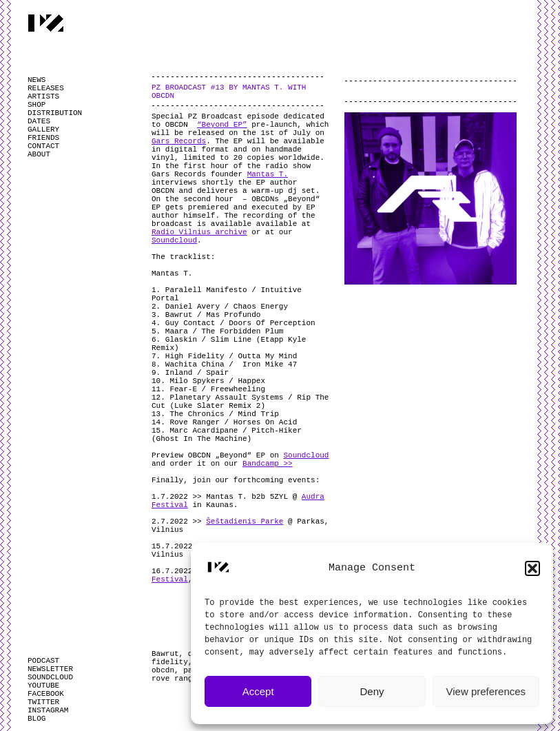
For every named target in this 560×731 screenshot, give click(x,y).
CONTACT (43, 146)
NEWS (37, 80)
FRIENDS (43, 138)
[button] (532, 568)
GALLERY (43, 130)
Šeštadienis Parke (245, 522)
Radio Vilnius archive (199, 232)
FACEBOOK (46, 694)
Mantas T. (268, 174)
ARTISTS (43, 96)
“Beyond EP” (222, 125)
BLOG (37, 719)
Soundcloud (174, 240)
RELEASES (46, 88)
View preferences (486, 691)
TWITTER (43, 702)
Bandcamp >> (268, 464)
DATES (39, 121)
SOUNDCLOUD (50, 677)
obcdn (163, 670)
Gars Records (179, 141)
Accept (258, 691)
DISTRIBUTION (55, 113)
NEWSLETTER (50, 669)
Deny (372, 691)
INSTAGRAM (48, 710)
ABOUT (39, 154)
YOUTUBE (43, 686)
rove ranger (177, 679)
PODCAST (43, 661)
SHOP (37, 105)
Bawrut (165, 654)
